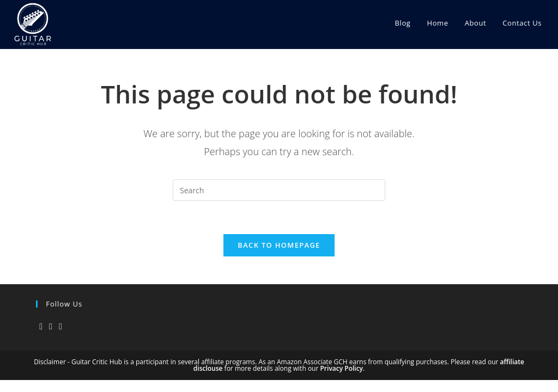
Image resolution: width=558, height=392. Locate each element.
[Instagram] (51, 326)
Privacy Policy (341, 368)
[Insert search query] (279, 190)
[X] (41, 326)
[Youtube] (60, 326)
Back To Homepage (279, 245)
